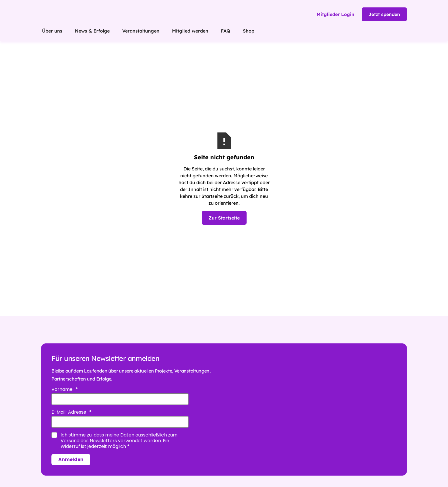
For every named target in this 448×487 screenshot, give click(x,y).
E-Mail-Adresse (69, 412)
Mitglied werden (190, 31)
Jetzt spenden (384, 14)
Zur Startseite (224, 218)
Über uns (52, 31)
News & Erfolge (92, 31)
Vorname (63, 389)
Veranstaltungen (141, 31)
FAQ (226, 31)
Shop (249, 31)
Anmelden (71, 459)
